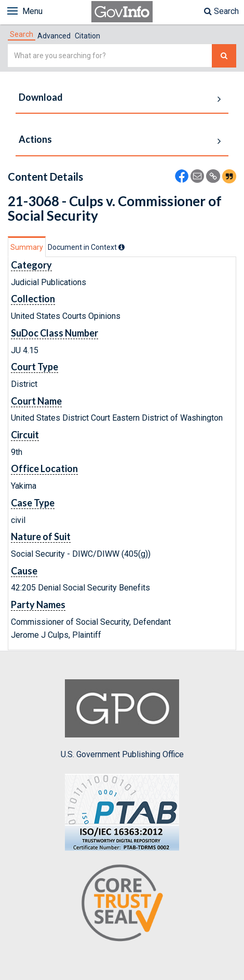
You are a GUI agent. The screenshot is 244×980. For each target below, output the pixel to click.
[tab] (22, 34)
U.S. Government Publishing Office (122, 719)
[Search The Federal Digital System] (224, 56)
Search (221, 11)
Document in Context (86, 247)
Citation (87, 36)
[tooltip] (121, 247)
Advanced (54, 36)
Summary (27, 247)
